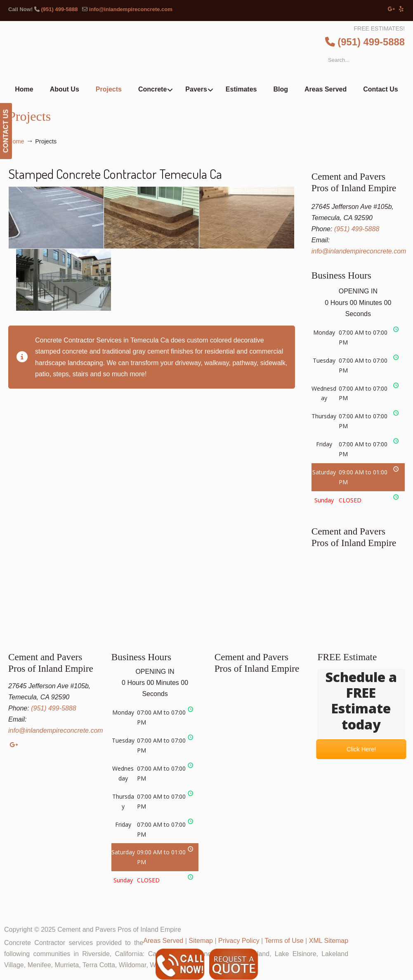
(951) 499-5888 (59, 9)
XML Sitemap (329, 941)
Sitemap (201, 941)
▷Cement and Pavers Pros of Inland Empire (224, 52)
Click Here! (361, 749)
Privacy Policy (239, 941)
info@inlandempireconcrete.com (131, 9)
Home (16, 141)
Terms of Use (284, 941)
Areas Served (163, 941)
